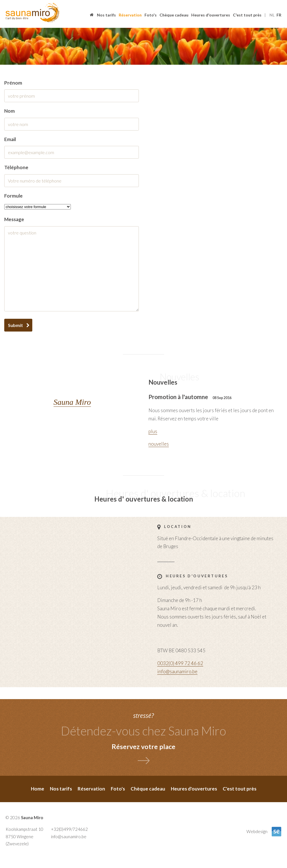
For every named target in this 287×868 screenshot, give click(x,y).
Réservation (130, 15)
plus (153, 431)
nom (9, 111)
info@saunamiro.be (177, 671)
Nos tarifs (106, 15)
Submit (15, 325)
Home (92, 15)
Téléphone (16, 167)
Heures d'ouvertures (211, 15)
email (10, 139)
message (14, 219)
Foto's (151, 15)
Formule (13, 196)
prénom (13, 83)
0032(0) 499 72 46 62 (180, 663)
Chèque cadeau (174, 15)
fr (279, 15)
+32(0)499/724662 (69, 829)
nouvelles (159, 444)
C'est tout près (247, 15)
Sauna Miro (72, 402)
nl (272, 15)
